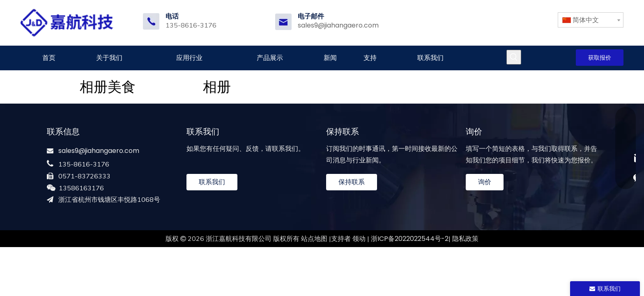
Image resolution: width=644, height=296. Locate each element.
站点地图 (314, 239)
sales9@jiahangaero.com (338, 25)
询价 (485, 182)
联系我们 (212, 182)
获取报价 (600, 58)
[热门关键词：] (514, 57)
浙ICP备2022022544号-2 (410, 239)
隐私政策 (465, 239)
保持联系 (352, 182)
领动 (359, 239)
